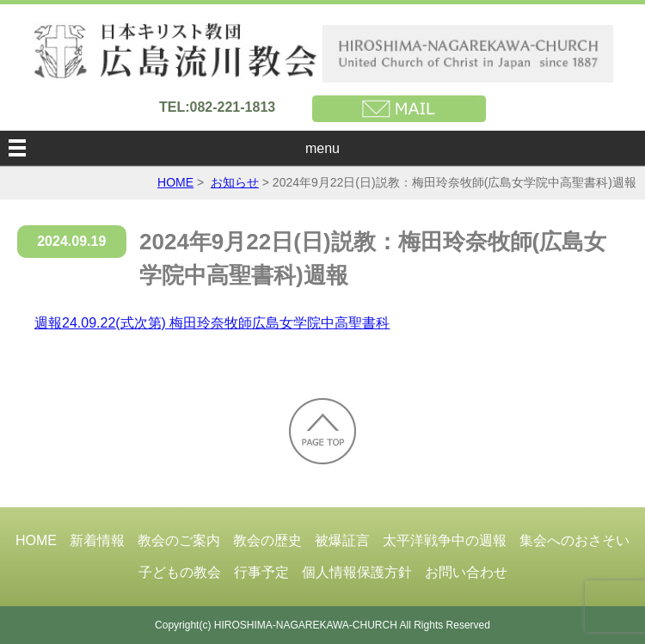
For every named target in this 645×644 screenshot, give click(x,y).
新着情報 (97, 540)
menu (322, 148)
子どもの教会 (180, 572)
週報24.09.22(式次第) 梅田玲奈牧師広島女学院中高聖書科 (212, 323)
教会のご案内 (179, 540)
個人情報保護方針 (357, 572)
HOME (175, 182)
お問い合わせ (466, 572)
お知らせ (235, 182)
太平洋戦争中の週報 (445, 540)
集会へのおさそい (574, 540)
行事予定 (261, 572)
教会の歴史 (267, 540)
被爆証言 (342, 540)
